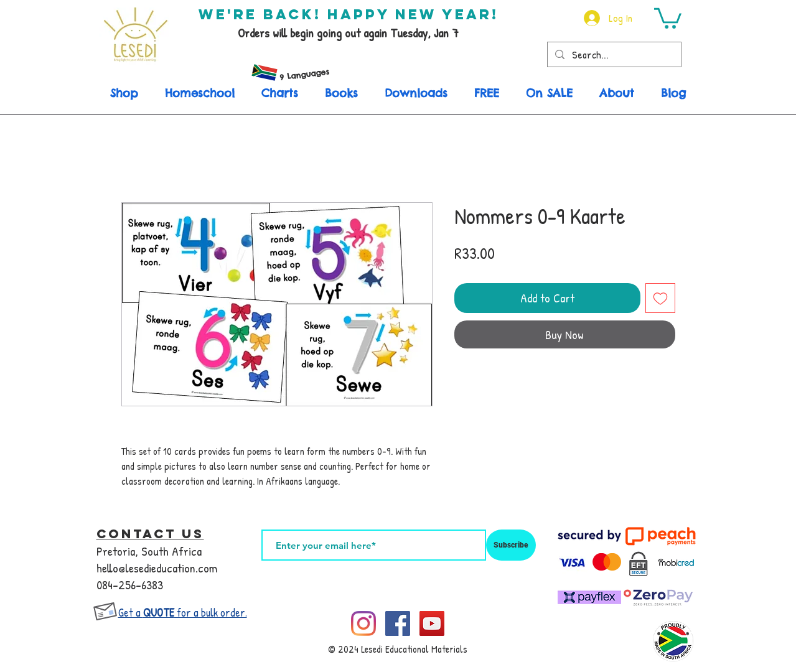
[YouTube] (432, 623)
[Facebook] (398, 623)
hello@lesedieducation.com (157, 568)
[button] (668, 17)
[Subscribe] (511, 545)
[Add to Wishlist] (660, 298)
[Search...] (613, 55)
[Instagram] (363, 623)
